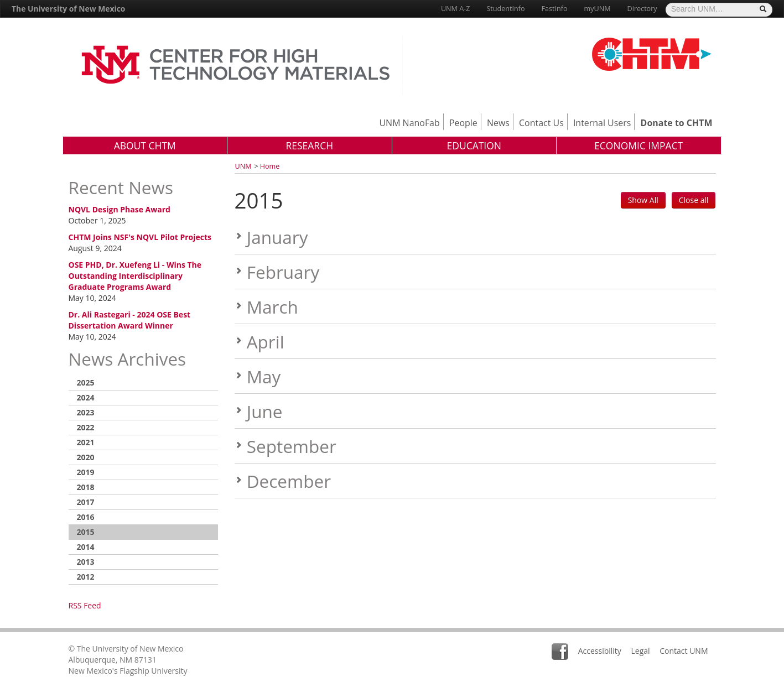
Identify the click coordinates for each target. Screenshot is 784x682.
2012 (86, 577)
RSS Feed (85, 605)
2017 (86, 502)
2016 (86, 517)
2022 (86, 427)
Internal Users (602, 123)
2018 (86, 487)
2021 (86, 442)
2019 (86, 472)
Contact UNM (684, 651)
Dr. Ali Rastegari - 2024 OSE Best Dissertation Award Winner (130, 320)
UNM (243, 166)
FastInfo (555, 9)
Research (309, 145)
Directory (642, 9)
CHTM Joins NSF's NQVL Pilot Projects (140, 237)
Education (474, 145)
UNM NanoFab (409, 123)
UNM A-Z (455, 9)
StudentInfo (505, 9)
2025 (86, 382)
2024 (86, 397)
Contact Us (541, 123)
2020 (86, 457)
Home (270, 166)
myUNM (598, 9)
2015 (86, 532)
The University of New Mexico (68, 9)
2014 (86, 547)
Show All (643, 200)
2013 (86, 562)
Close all (694, 200)
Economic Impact (638, 145)
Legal (640, 651)
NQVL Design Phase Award (120, 209)
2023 (86, 412)
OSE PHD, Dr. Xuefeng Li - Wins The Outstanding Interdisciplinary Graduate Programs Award (135, 276)
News (498, 123)
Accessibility (600, 651)
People (463, 123)
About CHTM (145, 145)
